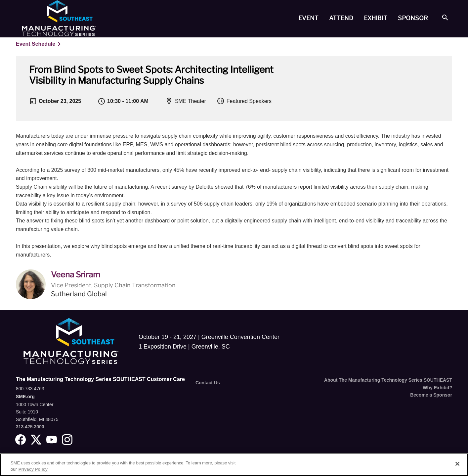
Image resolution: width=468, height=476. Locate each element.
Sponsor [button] (413, 18)
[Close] (457, 464)
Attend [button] (341, 18)
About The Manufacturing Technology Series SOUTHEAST (388, 380)
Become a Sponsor (431, 395)
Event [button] (308, 18)
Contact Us (208, 383)
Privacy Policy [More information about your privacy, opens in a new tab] (33, 469)
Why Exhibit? (437, 388)
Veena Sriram (76, 275)
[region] (234, 465)
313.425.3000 (30, 427)
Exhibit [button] (376, 18)
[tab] (308, 18)
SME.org (25, 397)
